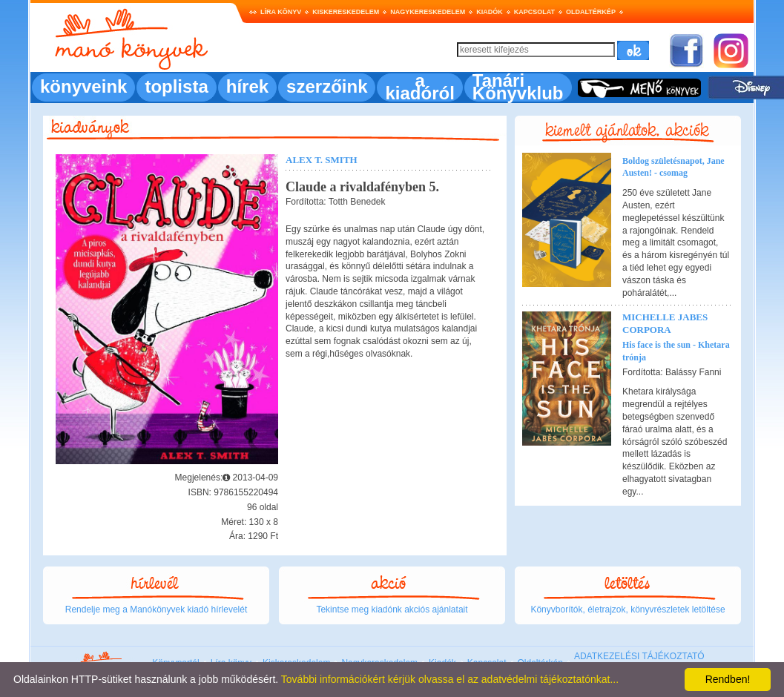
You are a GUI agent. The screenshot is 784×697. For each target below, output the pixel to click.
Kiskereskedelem (346, 12)
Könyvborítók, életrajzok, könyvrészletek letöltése (627, 610)
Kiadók (490, 12)
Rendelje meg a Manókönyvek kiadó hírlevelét (156, 610)
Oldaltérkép (591, 12)
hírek (247, 86)
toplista (176, 86)
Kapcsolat (534, 12)
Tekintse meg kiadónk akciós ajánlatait (392, 610)
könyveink (83, 86)
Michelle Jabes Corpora (665, 323)
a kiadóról (419, 87)
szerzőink (327, 86)
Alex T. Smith (322, 160)
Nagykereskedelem (428, 12)
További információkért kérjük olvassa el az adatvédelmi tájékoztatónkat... (450, 679)
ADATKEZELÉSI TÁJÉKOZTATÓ (639, 656)
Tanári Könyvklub (518, 87)
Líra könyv (281, 12)
